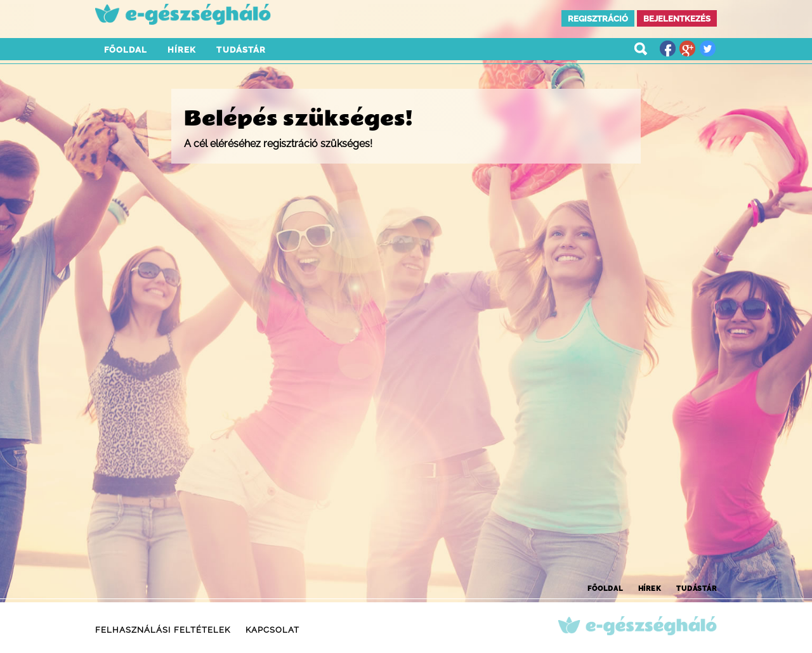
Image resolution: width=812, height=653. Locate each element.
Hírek (182, 50)
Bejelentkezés (677, 19)
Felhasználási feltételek (163, 630)
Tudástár (241, 50)
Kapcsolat (272, 630)
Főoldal (126, 50)
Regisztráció (598, 19)
